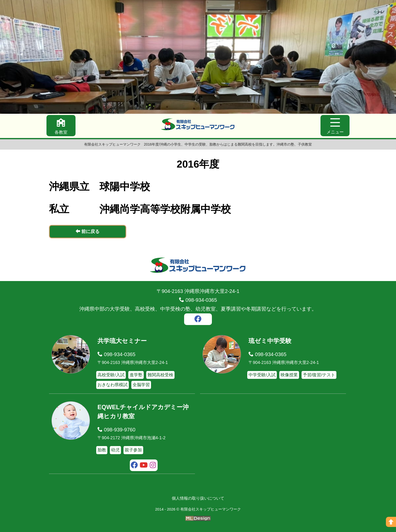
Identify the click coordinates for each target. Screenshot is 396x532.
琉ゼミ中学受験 (270, 341)
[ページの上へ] (391, 522)
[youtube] (144, 466)
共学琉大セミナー (122, 341)
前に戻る (88, 231)
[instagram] (153, 466)
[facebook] (198, 320)
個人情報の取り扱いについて (198, 498)
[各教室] (61, 126)
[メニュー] (335, 126)
